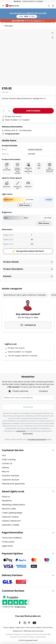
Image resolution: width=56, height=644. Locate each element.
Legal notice (7, 546)
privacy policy (28, 433)
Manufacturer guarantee (13, 484)
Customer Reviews (13, 591)
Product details (11, 262)
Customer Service (13, 450)
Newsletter (7, 501)
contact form (21, 431)
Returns (5, 472)
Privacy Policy (48, 627)
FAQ (4, 455)
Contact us (7, 463)
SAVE (27, 16)
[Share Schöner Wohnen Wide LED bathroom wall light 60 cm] (53, 37)
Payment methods (10, 476)
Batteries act (18, 631)
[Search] (49, 6)
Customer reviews (10, 517)
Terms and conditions (12, 538)
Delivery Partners (12, 575)
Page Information (12, 533)
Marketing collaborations (13, 505)
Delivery (6, 468)
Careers (6, 521)
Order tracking (9, 460)
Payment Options (12, 554)
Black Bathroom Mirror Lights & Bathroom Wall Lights (25, 295)
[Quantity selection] (7, 111)
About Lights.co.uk (13, 491)
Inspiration (7, 525)
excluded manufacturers (37, 439)
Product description (13, 269)
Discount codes (9, 509)
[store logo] (14, 6)
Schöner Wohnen (35, 149)
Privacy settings (9, 627)
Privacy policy (8, 542)
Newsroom (16, 521)
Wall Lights (9, 26)
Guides (16, 525)
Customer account (11, 480)
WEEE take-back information (34, 631)
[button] (53, 33)
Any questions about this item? (30, 251)
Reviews (7, 276)
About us (6, 497)
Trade (5, 513)
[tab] (28, 467)
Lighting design (16, 513)
